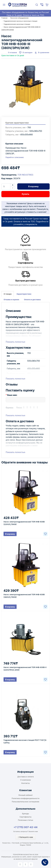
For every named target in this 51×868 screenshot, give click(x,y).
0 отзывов (12, 52)
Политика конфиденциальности (26, 798)
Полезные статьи (26, 820)
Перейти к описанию (15, 157)
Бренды (26, 814)
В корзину (33, 186)
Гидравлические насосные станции (17, 24)
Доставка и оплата (26, 777)
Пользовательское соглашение (26, 802)
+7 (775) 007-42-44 (26, 827)
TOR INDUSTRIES (25, 175)
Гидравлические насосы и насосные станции (20, 21)
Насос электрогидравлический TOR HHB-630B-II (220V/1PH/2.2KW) (25, 669)
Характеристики (24, 294)
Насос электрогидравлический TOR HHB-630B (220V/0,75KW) (24, 523)
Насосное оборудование (19, 18)
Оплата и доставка (32, 299)
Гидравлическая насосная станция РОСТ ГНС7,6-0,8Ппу (25, 741)
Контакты (26, 783)
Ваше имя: (12, 395)
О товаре (8, 294)
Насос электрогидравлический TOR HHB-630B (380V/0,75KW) (24, 596)
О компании (26, 780)
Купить (25, 194)
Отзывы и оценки (11, 299)
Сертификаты (26, 817)
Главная (4, 18)
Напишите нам (26, 837)
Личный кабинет (26, 795)
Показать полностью (15, 342)
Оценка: (10, 408)
